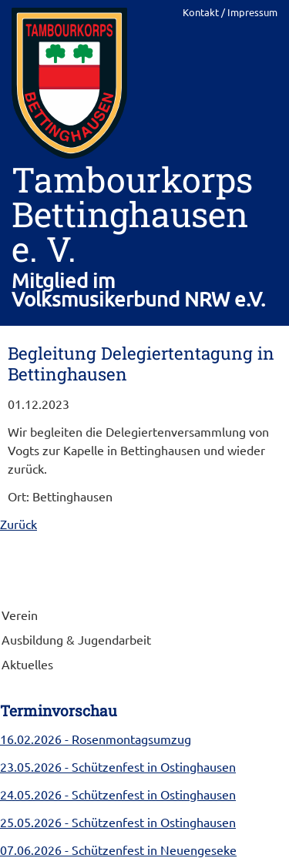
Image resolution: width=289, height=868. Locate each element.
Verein (20, 615)
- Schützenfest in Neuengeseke (118, 850)
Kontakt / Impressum (230, 12)
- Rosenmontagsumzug (96, 739)
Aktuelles (27, 664)
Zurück (18, 524)
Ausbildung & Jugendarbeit (76, 639)
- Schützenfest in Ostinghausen (118, 766)
